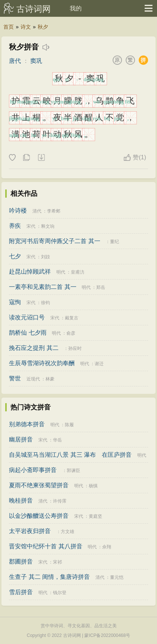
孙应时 (75, 348)
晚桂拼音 (21, 500)
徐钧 (45, 303)
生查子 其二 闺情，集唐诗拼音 (49, 577)
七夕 (15, 256)
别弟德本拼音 (27, 424)
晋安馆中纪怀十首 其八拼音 (45, 546)
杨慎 (93, 486)
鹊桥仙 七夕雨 (28, 333)
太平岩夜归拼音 (30, 531)
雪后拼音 (21, 592)
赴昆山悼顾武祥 (30, 272)
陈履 (69, 425)
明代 (61, 272)
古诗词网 (34, 9)
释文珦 (48, 226)
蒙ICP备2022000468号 (107, 635)
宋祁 (57, 562)
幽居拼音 (21, 439)
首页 (9, 27)
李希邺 (54, 211)
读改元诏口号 (27, 317)
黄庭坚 (95, 516)
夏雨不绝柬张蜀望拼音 (39, 485)
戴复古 (72, 318)
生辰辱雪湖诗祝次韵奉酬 (42, 363)
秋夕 (43, 27)
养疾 (15, 226)
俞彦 (71, 333)
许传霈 (60, 501)
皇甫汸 (78, 272)
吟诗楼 (18, 211)
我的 (76, 8)
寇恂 (15, 302)
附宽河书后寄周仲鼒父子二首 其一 (54, 241)
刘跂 (45, 257)
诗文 (26, 27)
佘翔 (107, 547)
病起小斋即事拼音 (33, 470)
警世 (15, 378)
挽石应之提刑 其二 (34, 348)
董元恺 (117, 577)
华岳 (57, 440)
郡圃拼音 (21, 562)
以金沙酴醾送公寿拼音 (39, 516)
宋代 (31, 226)
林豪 (50, 379)
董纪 (114, 242)
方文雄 (67, 532)
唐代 (15, 61)
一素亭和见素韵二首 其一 (43, 287)
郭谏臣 (73, 471)
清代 (37, 211)
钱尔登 (60, 593)
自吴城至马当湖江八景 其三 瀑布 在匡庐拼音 (70, 455)
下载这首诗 (41, 158)
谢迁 (99, 364)
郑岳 (101, 287)
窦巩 (36, 61)
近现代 (33, 379)
